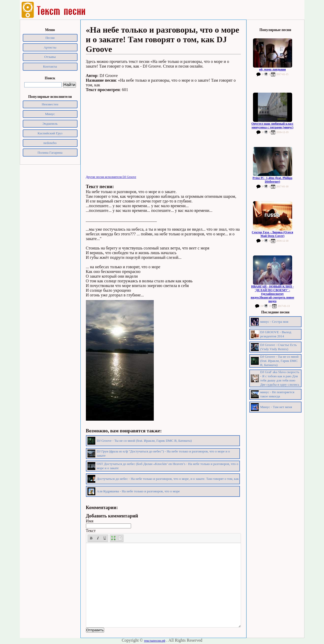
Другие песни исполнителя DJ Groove (111, 177)
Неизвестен (50, 104)
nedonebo (50, 143)
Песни (50, 38)
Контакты (50, 66)
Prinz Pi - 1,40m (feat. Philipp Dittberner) (272, 180)
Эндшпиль (50, 124)
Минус (50, 114)
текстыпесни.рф (155, 641)
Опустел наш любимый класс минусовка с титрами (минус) (272, 126)
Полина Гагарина (50, 153)
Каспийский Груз (50, 133)
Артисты (50, 47)
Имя (90, 521)
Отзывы (50, 57)
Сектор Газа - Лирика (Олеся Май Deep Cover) (272, 234)
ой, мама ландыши (272, 69)
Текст (91, 531)
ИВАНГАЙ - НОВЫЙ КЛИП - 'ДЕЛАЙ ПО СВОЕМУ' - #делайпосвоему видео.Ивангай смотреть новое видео (272, 294)
